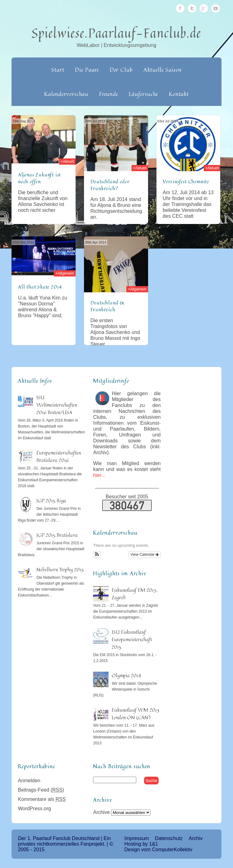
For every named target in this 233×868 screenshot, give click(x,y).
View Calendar (144, 555)
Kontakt (179, 94)
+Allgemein (65, 273)
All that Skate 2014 (40, 287)
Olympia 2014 (126, 675)
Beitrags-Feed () (41, 790)
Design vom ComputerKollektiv (158, 850)
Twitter (192, 8)
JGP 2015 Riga (51, 500)
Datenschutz (169, 838)
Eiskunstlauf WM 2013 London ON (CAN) (135, 714)
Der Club (121, 70)
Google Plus (204, 8)
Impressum (137, 838)
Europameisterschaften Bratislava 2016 (59, 456)
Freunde (109, 94)
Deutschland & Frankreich (108, 306)
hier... (99, 475)
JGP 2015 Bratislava (57, 535)
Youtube (216, 8)
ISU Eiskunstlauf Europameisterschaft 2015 (132, 639)
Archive (101, 812)
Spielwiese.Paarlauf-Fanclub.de (116, 33)
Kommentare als (42, 799)
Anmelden (29, 781)
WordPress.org (34, 809)
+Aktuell (67, 162)
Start (58, 70)
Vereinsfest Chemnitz (186, 181)
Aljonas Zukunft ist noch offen (39, 178)
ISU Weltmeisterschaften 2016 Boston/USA (57, 405)
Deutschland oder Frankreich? (110, 185)
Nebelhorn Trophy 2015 (60, 569)
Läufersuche (143, 94)
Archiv (195, 838)
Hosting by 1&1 (141, 844)
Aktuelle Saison (163, 70)
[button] (97, 555)
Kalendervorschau (66, 94)
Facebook (180, 8)
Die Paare (87, 70)
